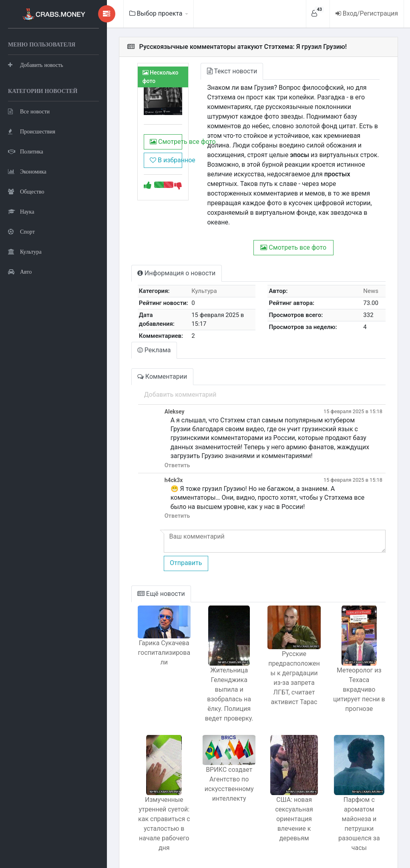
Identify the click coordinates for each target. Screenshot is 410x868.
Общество (26, 231)
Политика (26, 191)
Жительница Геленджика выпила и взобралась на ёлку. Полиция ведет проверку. (212, 672)
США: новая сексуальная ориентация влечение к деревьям (284, 797)
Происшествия (32, 171)
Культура (25, 291)
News (368, 272)
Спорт (21, 271)
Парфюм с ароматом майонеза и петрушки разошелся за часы (356, 797)
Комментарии (136, 354)
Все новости (29, 150)
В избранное (143, 168)
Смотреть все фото (143, 150)
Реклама (128, 328)
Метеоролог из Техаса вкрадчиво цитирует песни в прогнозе (356, 663)
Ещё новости (135, 572)
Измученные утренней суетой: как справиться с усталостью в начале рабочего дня (141, 802)
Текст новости (213, 71)
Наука (21, 251)
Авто (20, 311)
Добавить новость (36, 84)
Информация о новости (150, 254)
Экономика (27, 211)
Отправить (159, 541)
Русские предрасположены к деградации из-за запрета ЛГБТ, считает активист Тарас (284, 662)
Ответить (151, 443)
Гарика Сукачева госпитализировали (141, 635)
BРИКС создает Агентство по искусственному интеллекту (212, 766)
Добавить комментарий (154, 372)
